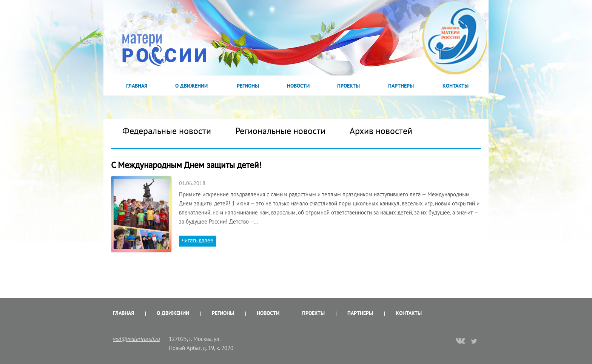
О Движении (191, 86)
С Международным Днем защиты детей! (186, 165)
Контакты (456, 86)
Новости (298, 86)
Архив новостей (381, 131)
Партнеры (401, 86)
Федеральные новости (167, 131)
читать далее (198, 240)
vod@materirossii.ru (136, 339)
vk (460, 342)
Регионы (248, 86)
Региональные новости (280, 131)
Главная (137, 86)
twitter (474, 341)
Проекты (348, 86)
